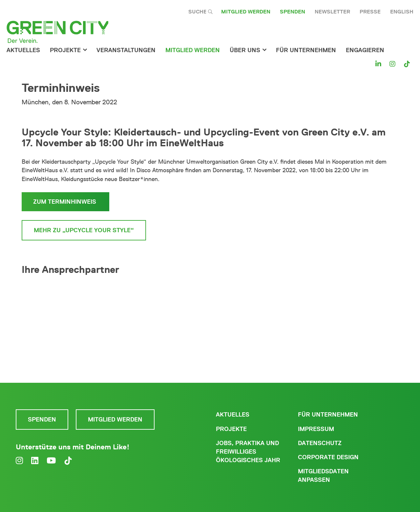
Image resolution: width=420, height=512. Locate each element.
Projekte (65, 50)
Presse (370, 12)
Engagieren (365, 50)
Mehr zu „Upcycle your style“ (84, 230)
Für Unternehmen (328, 415)
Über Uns (245, 50)
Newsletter (332, 12)
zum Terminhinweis (65, 202)
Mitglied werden (246, 12)
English (402, 12)
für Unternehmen (306, 50)
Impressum (316, 429)
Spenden (293, 12)
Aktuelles (23, 50)
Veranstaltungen (126, 50)
